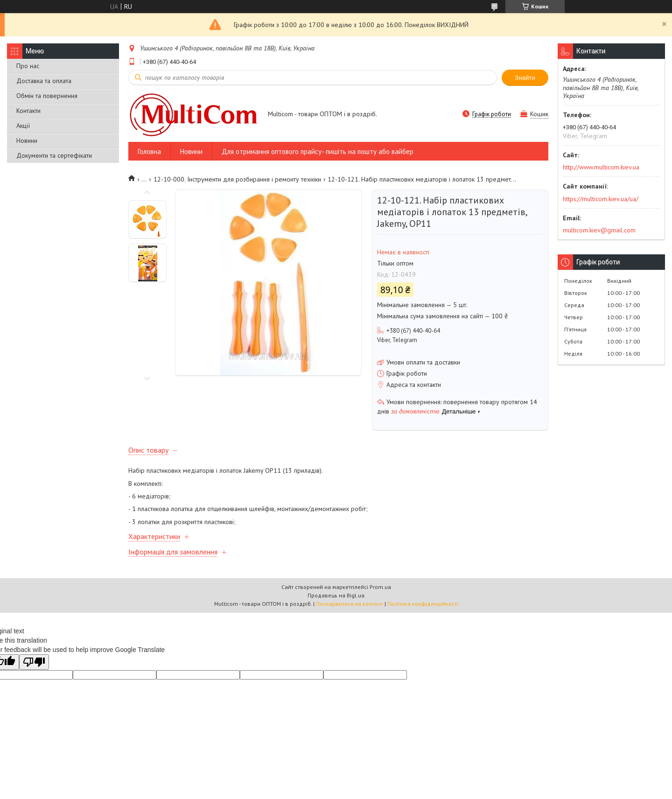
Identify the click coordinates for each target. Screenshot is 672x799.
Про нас (28, 66)
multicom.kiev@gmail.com (599, 230)
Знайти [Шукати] (525, 78)
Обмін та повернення (47, 96)
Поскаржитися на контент (350, 604)
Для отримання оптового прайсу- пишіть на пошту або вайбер (318, 151)
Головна (149, 151)
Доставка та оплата (44, 81)
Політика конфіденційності (423, 604)
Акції (23, 126)
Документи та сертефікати (54, 155)
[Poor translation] (34, 662)
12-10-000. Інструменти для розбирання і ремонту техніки (237, 179)
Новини (27, 140)
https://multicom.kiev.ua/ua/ (601, 199)
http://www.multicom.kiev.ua (601, 167)
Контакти (28, 111)
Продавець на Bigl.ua (336, 595)
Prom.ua (380, 587)
